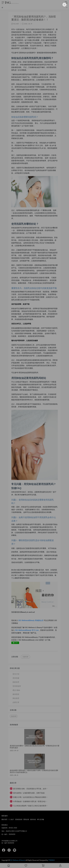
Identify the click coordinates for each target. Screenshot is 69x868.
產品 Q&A (16, 690)
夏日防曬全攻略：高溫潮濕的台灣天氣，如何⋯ (29, 789)
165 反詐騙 (40, 819)
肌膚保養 (25, 657)
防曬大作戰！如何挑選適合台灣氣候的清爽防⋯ (29, 797)
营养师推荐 (17, 686)
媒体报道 (16, 694)
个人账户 (11, 819)
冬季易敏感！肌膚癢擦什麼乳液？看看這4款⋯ (29, 801)
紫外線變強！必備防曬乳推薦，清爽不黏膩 (27, 793)
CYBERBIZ (51, 860)
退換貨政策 (19, 819)
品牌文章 (16, 702)
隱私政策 (26, 819)
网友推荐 (16, 698)
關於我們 (4, 819)
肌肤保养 (16, 682)
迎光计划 (16, 674)
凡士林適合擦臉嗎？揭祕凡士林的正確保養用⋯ (29, 806)
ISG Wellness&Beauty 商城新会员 (31, 620)
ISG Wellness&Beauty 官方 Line (27, 630)
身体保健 (16, 678)
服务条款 (33, 819)
